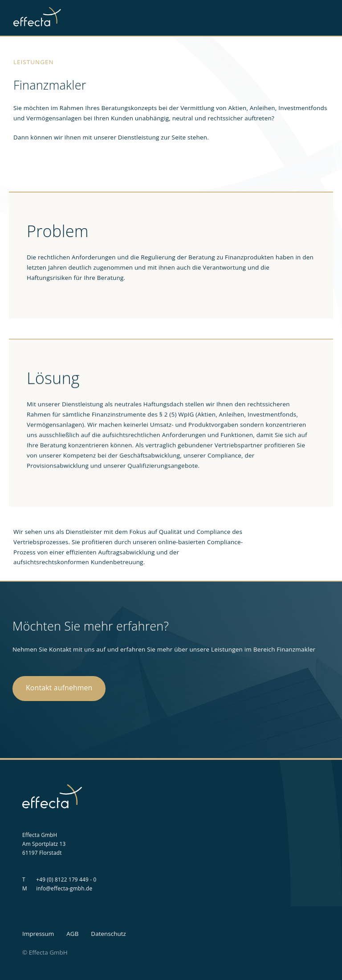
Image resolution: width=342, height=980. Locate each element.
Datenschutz (108, 934)
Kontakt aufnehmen (59, 688)
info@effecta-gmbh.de (64, 888)
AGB (72, 934)
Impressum (38, 934)
